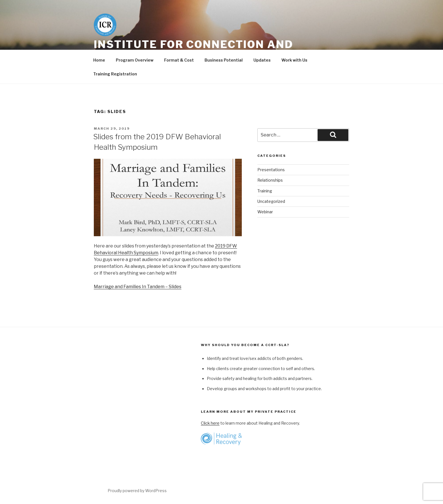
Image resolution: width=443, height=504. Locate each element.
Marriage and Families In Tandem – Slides (138, 287)
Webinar (265, 212)
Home (99, 60)
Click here (210, 423)
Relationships (270, 180)
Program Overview (135, 60)
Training (265, 191)
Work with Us (294, 60)
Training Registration (115, 74)
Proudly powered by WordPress (137, 491)
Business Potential (224, 60)
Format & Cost (179, 60)
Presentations (271, 170)
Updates (262, 60)
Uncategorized (271, 201)
